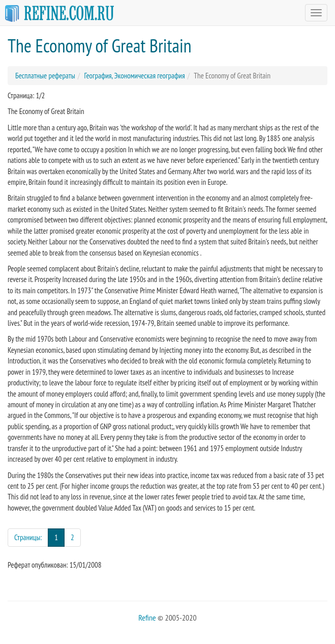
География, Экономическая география (134, 76)
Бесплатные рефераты (45, 76)
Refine (147, 618)
